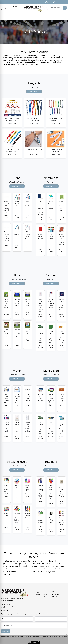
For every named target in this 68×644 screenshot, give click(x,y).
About (37, 592)
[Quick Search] (55, 8)
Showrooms (47, 597)
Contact (38, 595)
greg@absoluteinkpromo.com (11, 9)
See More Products (34, 92)
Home (37, 590)
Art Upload (46, 593)
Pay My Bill (54, 591)
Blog (45, 590)
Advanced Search (55, 595)
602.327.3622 (11, 7)
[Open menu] (64, 17)
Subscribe (6, 631)
